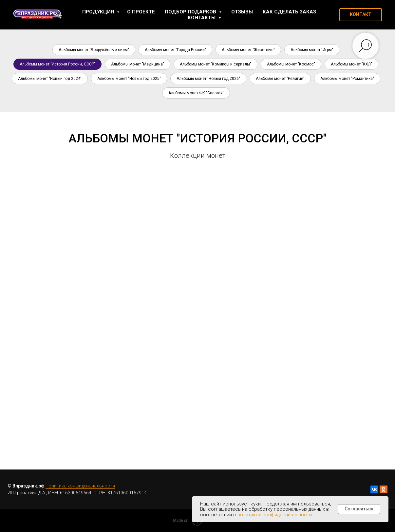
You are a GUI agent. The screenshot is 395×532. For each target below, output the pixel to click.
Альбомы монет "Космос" (291, 64)
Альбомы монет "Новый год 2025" (129, 79)
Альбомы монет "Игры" (312, 50)
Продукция (99, 12)
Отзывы (242, 12)
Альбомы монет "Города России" (175, 50)
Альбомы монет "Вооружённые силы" (94, 50)
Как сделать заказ (289, 12)
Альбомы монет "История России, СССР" (57, 64)
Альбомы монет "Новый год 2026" (208, 79)
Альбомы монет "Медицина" (138, 64)
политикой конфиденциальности (275, 515)
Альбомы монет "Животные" (248, 50)
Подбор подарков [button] (191, 12)
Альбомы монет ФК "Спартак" (196, 93)
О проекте (141, 12)
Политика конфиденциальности (80, 486)
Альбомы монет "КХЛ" (351, 64)
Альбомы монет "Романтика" (347, 79)
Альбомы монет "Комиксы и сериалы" (216, 64)
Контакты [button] (202, 18)
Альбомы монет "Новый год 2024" (50, 79)
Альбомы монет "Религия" (280, 79)
